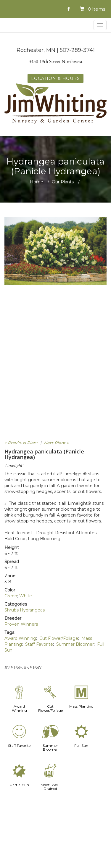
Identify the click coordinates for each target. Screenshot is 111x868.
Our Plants (63, 182)
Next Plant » (56, 443)
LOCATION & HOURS (55, 78)
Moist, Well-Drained (50, 787)
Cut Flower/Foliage (59, 638)
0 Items (96, 9)
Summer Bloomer (75, 644)
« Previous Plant (21, 443)
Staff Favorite (39, 644)
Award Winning (20, 638)
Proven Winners (21, 624)
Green (11, 596)
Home (37, 182)
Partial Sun (19, 785)
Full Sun (81, 745)
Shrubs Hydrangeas (25, 610)
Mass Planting (81, 706)
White (26, 596)
